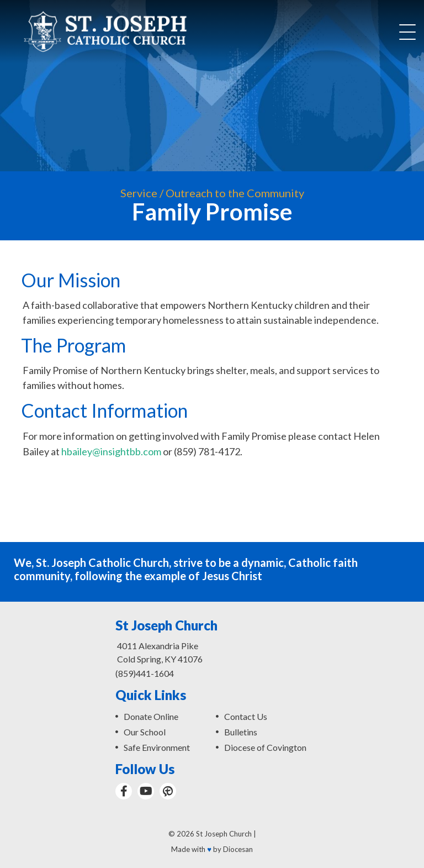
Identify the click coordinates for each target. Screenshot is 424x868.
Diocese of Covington (265, 747)
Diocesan (238, 849)
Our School (145, 732)
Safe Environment (157, 747)
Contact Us (246, 716)
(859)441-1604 (145, 673)
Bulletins (241, 732)
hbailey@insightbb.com (111, 451)
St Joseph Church (224, 834)
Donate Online (151, 716)
